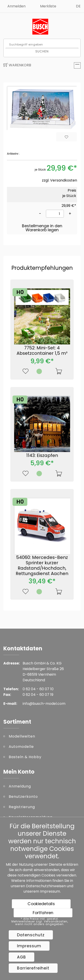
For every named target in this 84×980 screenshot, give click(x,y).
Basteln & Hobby (25, 757)
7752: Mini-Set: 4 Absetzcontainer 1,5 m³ (42, 350)
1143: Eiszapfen (42, 455)
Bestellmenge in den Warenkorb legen (42, 228)
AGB (22, 957)
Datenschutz (31, 935)
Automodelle (21, 747)
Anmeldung (20, 786)
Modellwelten (22, 736)
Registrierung (22, 807)
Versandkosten (64, 180)
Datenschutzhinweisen (46, 886)
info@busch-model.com (44, 704)
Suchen (42, 51)
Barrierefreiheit (33, 968)
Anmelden (16, 6)
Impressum (50, 891)
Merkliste (48, 6)
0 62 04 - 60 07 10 (38, 689)
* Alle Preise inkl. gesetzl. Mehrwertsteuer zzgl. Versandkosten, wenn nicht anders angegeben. (40, 922)
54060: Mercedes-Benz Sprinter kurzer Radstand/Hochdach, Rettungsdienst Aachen (42, 565)
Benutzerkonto (23, 797)
